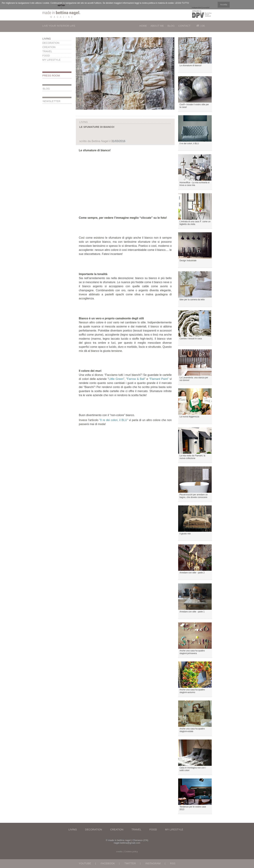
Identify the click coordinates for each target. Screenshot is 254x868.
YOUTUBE (85, 863)
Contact (184, 26)
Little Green (116, 379)
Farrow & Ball (136, 379)
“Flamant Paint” (159, 379)
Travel (47, 51)
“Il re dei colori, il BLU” (114, 420)
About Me (157, 26)
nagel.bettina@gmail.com (127, 843)
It (198, 26)
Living (47, 39)
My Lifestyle (51, 60)
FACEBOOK (108, 863)
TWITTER (130, 863)
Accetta (224, 5)
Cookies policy (131, 852)
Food (46, 56)
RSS (173, 863)
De (203, 26)
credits (119, 852)
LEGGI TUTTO (182, 3)
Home (143, 26)
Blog (171, 26)
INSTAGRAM (153, 863)
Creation (49, 47)
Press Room (51, 76)
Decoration (51, 43)
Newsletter (52, 101)
